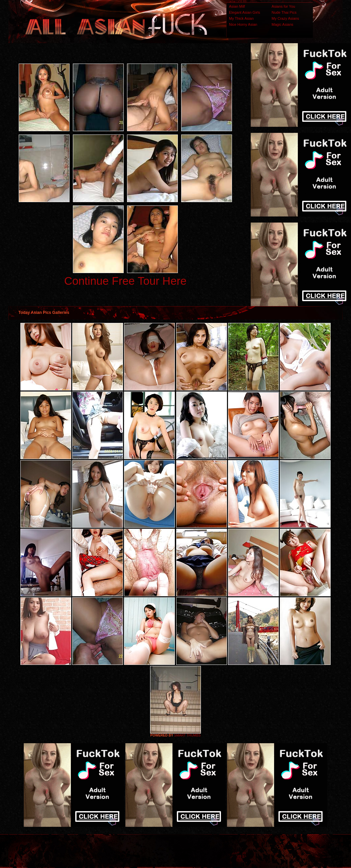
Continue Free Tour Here (125, 281)
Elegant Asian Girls (245, 12)
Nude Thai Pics (284, 12)
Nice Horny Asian (243, 24)
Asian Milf (237, 6)
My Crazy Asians (285, 18)
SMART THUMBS (187, 735)
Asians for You (283, 6)
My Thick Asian (241, 18)
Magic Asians (283, 24)
